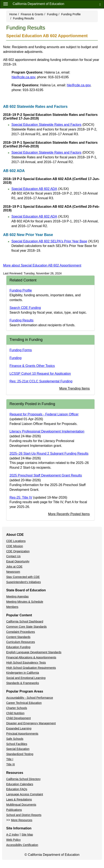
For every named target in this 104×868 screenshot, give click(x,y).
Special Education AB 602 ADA (40, 189)
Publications (14, 810)
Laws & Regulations (19, 799)
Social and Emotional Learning (26, 678)
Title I (10, 759)
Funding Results (22, 320)
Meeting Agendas (17, 596)
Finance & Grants (32, 14)
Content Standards (18, 637)
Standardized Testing (20, 754)
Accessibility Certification (22, 845)
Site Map (27, 835)
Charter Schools (17, 708)
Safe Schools (15, 739)
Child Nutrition (15, 713)
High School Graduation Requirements (31, 668)
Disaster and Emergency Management (31, 723)
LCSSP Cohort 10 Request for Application (40, 374)
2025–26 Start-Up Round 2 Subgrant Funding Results (49, 454)
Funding (52, 14)
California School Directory (23, 779)
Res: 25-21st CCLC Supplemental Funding (41, 381)
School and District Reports (24, 815)
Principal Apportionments (22, 734)
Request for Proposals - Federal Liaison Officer (44, 414)
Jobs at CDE (14, 567)
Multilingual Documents (21, 805)
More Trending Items (74, 388)
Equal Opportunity (18, 561)
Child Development (18, 718)
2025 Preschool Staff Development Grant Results (46, 475)
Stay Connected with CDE (23, 577)
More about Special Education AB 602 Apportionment (42, 265)
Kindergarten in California (23, 673)
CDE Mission (15, 546)
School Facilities (17, 744)
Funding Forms (21, 350)
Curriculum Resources (21, 642)
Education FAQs (17, 789)
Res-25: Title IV (21, 497)
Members (12, 607)
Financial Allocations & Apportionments (31, 657)
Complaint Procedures (21, 632)
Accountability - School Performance (30, 698)
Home (13, 14)
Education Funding (18, 647)
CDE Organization (18, 551)
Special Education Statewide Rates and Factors (53, 125)
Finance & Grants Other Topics (32, 366)
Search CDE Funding (25, 308)
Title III (11, 764)
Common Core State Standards (26, 627)
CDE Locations (16, 541)
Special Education (18, 749)
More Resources (22, 820)
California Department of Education (38, 4)
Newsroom (13, 572)
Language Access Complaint (25, 794)
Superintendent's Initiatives (24, 582)
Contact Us (13, 556)
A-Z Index (13, 835)
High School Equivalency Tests (26, 663)
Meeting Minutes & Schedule (25, 602)
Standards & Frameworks (23, 683)
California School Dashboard (25, 621)
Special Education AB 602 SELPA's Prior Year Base (55, 241)
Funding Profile (71, 14)
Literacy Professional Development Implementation (47, 431)
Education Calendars (20, 784)
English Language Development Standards (34, 652)
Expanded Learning (19, 728)
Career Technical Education (24, 703)
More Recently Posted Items (69, 514)
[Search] (100, 4)
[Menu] (6, 4)
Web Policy (13, 840)
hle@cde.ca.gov (23, 77)
